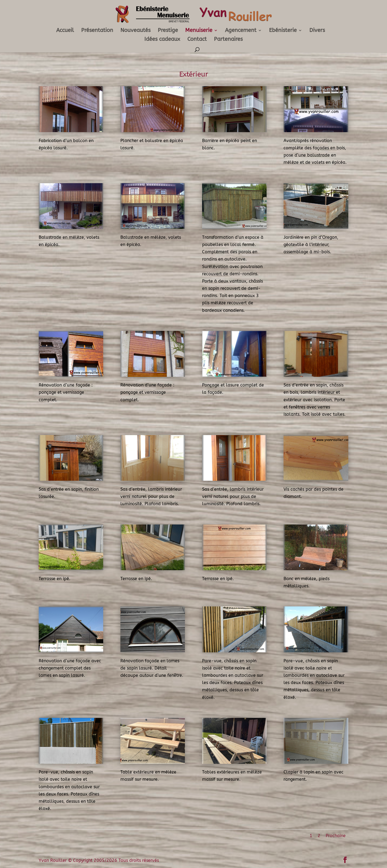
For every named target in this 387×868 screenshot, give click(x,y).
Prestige (168, 31)
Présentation (97, 31)
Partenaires (228, 40)
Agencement (241, 31)
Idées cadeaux (162, 40)
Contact (197, 40)
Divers (317, 31)
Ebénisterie (283, 31)
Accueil (65, 31)
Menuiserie (199, 31)
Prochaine (336, 836)
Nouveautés (135, 31)
